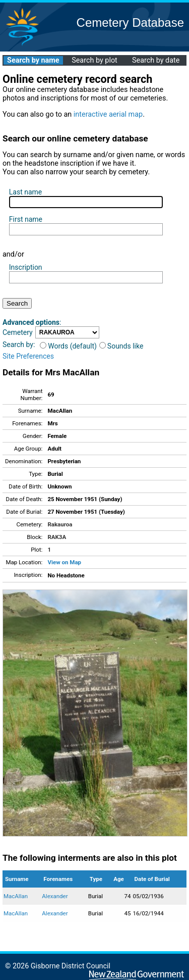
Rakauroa (60, 524)
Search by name (33, 60)
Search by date (156, 60)
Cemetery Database (130, 22)
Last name (25, 192)
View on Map (64, 562)
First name (26, 219)
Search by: (19, 345)
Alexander (55, 896)
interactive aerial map (108, 114)
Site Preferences (28, 356)
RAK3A (57, 537)
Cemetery (18, 332)
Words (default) (68, 346)
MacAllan (16, 896)
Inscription (26, 267)
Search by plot (94, 60)
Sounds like (121, 346)
